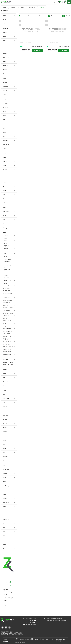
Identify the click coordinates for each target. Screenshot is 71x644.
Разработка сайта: (61, 640)
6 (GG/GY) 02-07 (7, 280)
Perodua (5, 411)
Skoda (4, 461)
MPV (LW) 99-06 (7, 339)
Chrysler (5, 70)
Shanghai (5, 457)
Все (54, 16)
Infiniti (4, 174)
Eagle (4, 111)
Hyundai (5, 170)
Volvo (4, 507)
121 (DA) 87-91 (7, 288)
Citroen (5, 74)
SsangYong (6, 469)
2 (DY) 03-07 (6, 238)
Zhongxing (6, 519)
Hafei (4, 149)
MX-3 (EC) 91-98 (7, 341)
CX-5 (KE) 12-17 (7, 321)
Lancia (4, 207)
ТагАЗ (4, 544)
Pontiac (5, 419)
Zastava (5, 515)
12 (49, 16)
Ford (4, 128)
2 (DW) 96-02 (6, 235)
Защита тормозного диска (7, 269)
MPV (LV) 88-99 (7, 336)
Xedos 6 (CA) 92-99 (8, 362)
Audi (4, 24)
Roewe (4, 436)
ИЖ (4, 536)
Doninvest (5, 107)
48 (52, 16)
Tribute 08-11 (6, 360)
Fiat (4, 124)
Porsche (5, 423)
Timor (4, 494)
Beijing (4, 36)
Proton (5, 428)
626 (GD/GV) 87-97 (8, 308)
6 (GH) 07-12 (6, 283)
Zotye (4, 523)
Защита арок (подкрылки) (8, 265)
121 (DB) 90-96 (7, 291)
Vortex (4, 511)
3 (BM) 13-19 (6, 251)
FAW (4, 120)
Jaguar (4, 190)
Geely (4, 132)
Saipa (4, 448)
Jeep (4, 195)
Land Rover (6, 211)
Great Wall (6, 141)
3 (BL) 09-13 (6, 248)
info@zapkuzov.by (31, 624)
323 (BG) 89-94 (7, 298)
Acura (4, 16)
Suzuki (4, 478)
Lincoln (5, 224)
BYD (4, 49)
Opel (4, 403)
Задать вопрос (9, 605)
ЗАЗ (4, 532)
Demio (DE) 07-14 (7, 334)
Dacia (4, 78)
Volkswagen (6, 502)
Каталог (13, 7)
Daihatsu (5, 86)
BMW (4, 41)
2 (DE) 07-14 (6, 241)
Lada (4, 203)
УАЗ (4, 548)
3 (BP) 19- (5, 254)
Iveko (4, 182)
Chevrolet (5, 66)
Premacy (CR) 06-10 (8, 349)
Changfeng (6, 57)
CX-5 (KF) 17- (6, 323)
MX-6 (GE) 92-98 (7, 344)
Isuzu (4, 178)
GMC (4, 136)
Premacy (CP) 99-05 (8, 347)
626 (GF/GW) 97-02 (8, 313)
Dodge (4, 99)
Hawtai (5, 161)
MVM (4, 394)
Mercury (5, 373)
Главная (4, 7)
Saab (4, 444)
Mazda (22, 7)
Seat (4, 453)
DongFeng (5, 103)
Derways (5, 95)
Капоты (6, 273)
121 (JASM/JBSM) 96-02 (7, 294)
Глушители (7, 262)
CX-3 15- (5, 318)
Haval (4, 157)
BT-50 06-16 (6, 316)
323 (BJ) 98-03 (6, 303)
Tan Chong (6, 486)
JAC (3, 186)
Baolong (5, 32)
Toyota (5, 498)
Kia (3, 199)
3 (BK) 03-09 (6, 246)
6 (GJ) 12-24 (6, 286)
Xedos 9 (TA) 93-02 (8, 365)
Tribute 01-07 (6, 357)
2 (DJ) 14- (5, 243)
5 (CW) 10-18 (6, 278)
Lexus (4, 215)
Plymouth (5, 415)
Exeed (4, 116)
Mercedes (5, 369)
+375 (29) (31, 619)
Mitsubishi (6, 382)
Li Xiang (5, 228)
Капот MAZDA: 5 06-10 (53, 42)
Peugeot (5, 407)
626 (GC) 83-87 (7, 305)
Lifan (4, 220)
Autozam (5, 28)
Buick (4, 45)
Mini (4, 378)
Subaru (5, 473)
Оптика (6, 275)
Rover (4, 440)
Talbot (4, 482)
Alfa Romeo (6, 20)
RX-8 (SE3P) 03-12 (7, 354)
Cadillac (5, 53)
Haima (4, 153)
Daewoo (5, 82)
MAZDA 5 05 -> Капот (26, 42)
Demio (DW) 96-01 (7, 329)
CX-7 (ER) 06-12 (7, 326)
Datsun (5, 91)
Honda (4, 165)
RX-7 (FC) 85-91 (7, 352)
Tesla (4, 490)
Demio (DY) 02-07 (7, 331)
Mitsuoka (5, 386)
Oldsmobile (6, 398)
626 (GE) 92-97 (7, 310)
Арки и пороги (8, 259)
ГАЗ (4, 527)
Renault (5, 432)
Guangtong (6, 145)
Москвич (5, 540)
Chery (4, 61)
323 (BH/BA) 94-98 (7, 300)
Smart (4, 465)
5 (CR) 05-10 (32, 7)
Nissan (4, 390)
